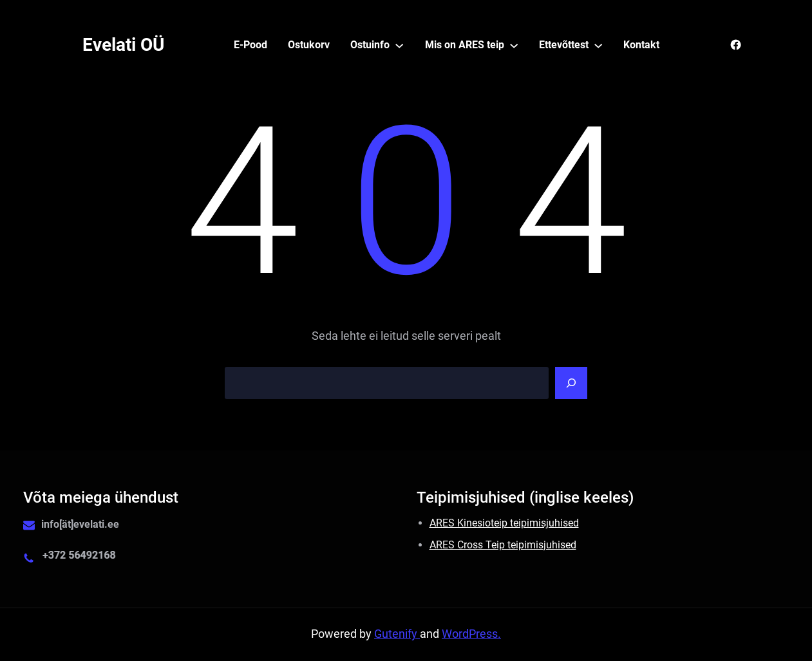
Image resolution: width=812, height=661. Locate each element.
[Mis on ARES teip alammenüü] (514, 45)
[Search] (571, 383)
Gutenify (397, 634)
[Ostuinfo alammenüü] (399, 45)
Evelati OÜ (123, 45)
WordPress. (471, 634)
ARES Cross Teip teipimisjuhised (503, 545)
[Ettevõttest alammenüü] (598, 45)
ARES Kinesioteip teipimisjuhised (504, 523)
